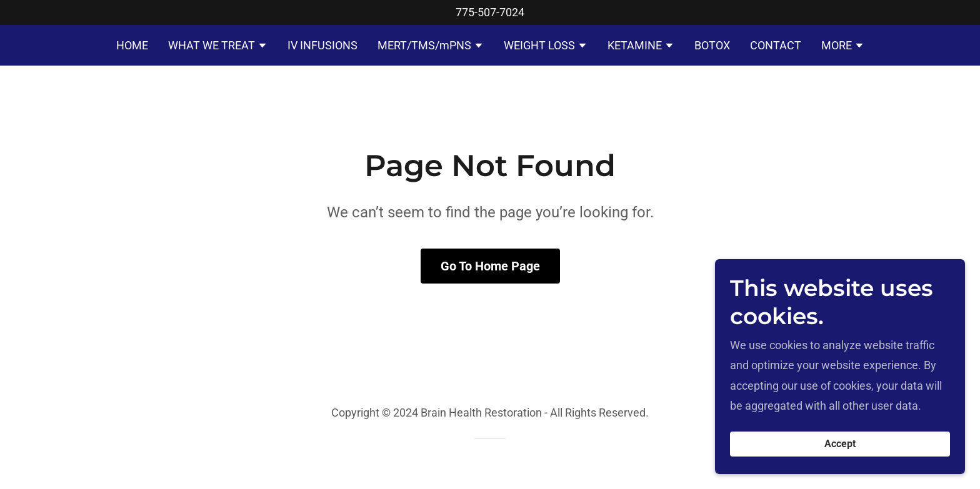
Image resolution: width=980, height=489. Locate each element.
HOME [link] (132, 45)
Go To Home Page (490, 266)
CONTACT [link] (776, 45)
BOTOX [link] (712, 45)
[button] (218, 47)
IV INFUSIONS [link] (322, 45)
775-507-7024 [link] (490, 12)
